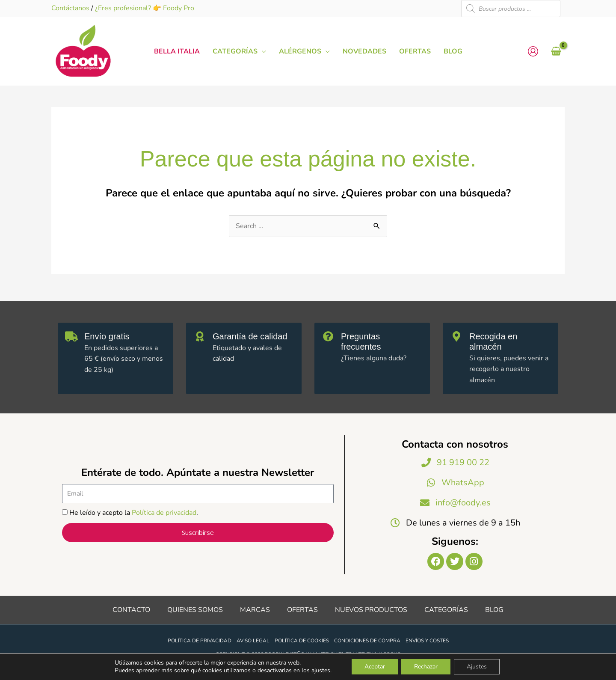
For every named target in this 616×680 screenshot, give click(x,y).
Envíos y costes (427, 641)
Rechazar (426, 667)
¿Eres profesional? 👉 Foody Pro (145, 8)
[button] (262, 51)
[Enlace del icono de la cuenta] (533, 51)
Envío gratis (107, 336)
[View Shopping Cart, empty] (556, 51)
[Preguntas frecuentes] (328, 336)
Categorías (446, 610)
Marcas (255, 610)
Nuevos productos (371, 610)
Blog (494, 610)
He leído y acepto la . (134, 513)
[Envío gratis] (71, 336)
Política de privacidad (164, 513)
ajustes (321, 671)
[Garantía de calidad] (200, 336)
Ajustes (477, 667)
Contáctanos (70, 8)
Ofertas (302, 610)
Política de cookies (302, 641)
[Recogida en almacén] (456, 336)
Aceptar (375, 667)
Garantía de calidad (250, 336)
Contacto (131, 610)
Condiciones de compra (367, 641)
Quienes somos (195, 610)
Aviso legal (253, 641)
